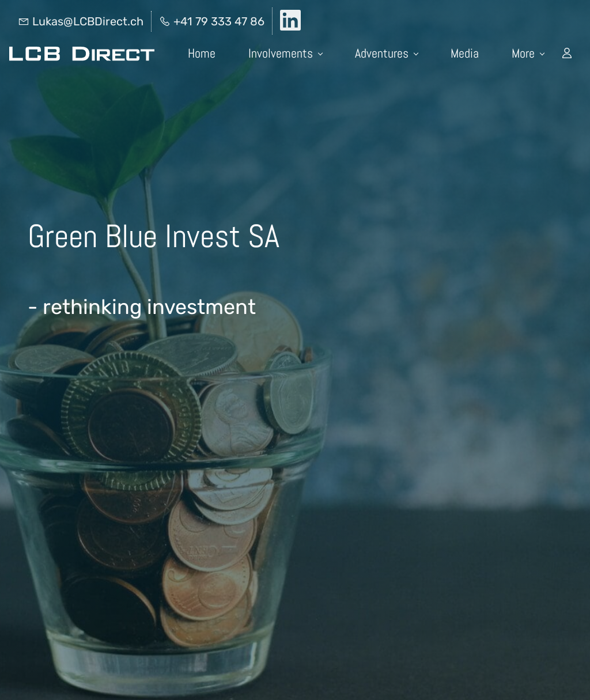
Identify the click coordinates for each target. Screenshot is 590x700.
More (528, 53)
